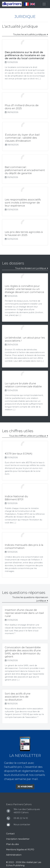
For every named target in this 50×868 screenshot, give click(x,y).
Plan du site (12, 844)
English (33, 4)
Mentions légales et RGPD (20, 850)
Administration (14, 855)
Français (26, 4)
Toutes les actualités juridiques (30, 34)
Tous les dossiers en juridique (31, 268)
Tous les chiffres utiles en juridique (28, 436)
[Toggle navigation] (44, 4)
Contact (10, 834)
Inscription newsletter (18, 839)
